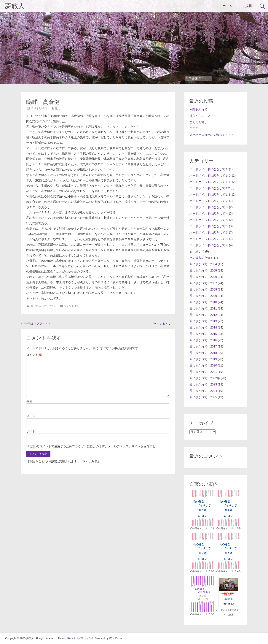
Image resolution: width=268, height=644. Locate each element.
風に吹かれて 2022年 (205, 378)
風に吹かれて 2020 (203, 365)
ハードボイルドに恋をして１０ (210, 176)
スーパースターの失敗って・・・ (212, 135)
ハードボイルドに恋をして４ (209, 214)
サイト (31, 431)
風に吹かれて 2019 (203, 359)
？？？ (194, 128)
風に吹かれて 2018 (203, 353)
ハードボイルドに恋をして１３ (210, 195)
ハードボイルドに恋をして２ (209, 201)
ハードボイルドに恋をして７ (209, 233)
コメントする (71, 306)
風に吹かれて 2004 (203, 264)
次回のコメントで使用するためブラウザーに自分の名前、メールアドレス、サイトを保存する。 (94, 446)
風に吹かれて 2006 (203, 277)
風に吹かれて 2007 (203, 283)
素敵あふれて (198, 109)
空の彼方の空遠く (201, 258)
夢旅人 (15, 6)
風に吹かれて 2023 (203, 384)
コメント (34, 355)
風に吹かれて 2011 (203, 308)
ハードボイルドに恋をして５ (209, 220)
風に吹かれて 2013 (203, 321)
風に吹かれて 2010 (203, 302)
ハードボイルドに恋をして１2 (210, 188)
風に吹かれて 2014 (203, 327)
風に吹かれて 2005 (203, 271)
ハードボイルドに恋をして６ (209, 226)
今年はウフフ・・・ (36, 324)
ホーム (227, 6)
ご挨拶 (247, 6)
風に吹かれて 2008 (203, 290)
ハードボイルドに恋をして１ (209, 169)
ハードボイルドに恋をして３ (209, 207)
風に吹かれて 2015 (203, 334)
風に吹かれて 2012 (203, 315)
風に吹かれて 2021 (203, 372)
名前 (29, 401)
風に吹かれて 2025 (203, 397)
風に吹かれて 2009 (203, 296)
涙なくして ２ (200, 116)
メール (31, 416)
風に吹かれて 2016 (203, 340)
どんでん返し (198, 122)
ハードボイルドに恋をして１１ (210, 182)
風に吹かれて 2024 (203, 391)
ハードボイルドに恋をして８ (209, 239)
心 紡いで (197, 252)
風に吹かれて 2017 (43, 306)
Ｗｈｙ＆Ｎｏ (164, 324)
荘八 (57, 108)
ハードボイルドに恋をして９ (209, 245)
